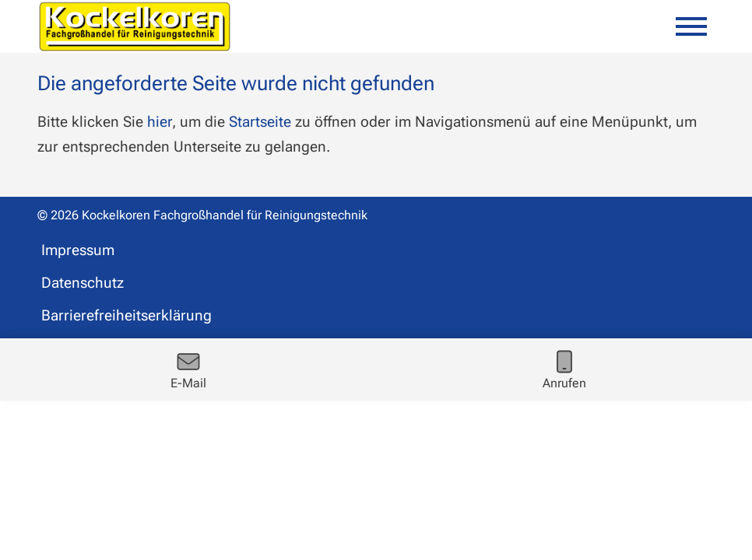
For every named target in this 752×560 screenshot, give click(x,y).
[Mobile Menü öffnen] (691, 26)
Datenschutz (83, 283)
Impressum (78, 250)
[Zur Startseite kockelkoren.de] (135, 26)
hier (160, 122)
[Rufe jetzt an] (564, 369)
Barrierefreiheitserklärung (127, 315)
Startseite (260, 122)
